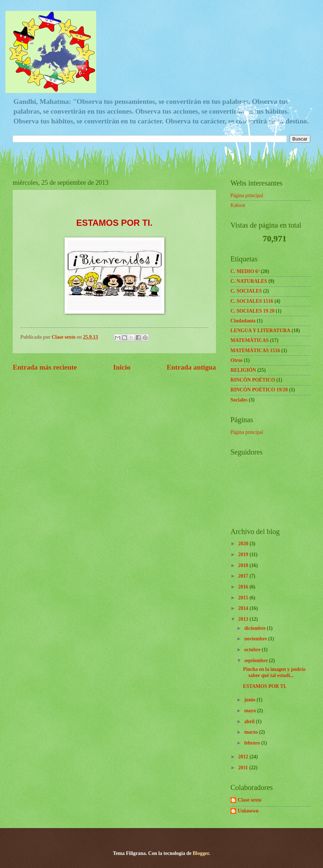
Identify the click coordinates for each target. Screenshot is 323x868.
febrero (253, 743)
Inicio (122, 367)
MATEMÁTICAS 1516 (255, 351)
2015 (244, 598)
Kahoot (238, 205)
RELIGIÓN (243, 370)
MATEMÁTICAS (250, 340)
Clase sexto (250, 800)
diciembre (255, 628)
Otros (236, 360)
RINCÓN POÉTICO (253, 380)
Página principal (247, 195)
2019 (244, 555)
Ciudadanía (243, 321)
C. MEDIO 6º (245, 271)
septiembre (257, 661)
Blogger (201, 853)
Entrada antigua (191, 367)
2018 (244, 565)
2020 (244, 544)
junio (250, 700)
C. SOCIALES (246, 291)
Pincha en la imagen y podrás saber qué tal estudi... (274, 672)
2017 (244, 576)
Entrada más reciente (45, 367)
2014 (244, 608)
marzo (252, 732)
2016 (244, 587)
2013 (244, 619)
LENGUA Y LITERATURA (260, 331)
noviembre (256, 639)
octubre (253, 650)
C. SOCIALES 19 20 (252, 311)
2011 (244, 768)
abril (250, 722)
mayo (251, 711)
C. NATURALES (249, 281)
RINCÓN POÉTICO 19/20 (259, 390)
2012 (244, 757)
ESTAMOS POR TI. (265, 686)
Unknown (248, 811)
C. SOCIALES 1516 (252, 301)
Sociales (239, 400)
